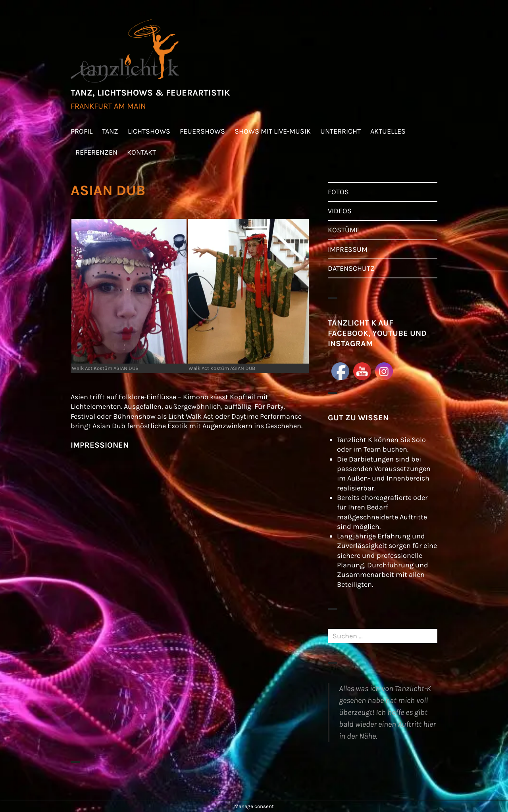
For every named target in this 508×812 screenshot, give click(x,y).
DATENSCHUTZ (351, 268)
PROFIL (82, 131)
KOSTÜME (344, 230)
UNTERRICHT (341, 131)
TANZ (110, 131)
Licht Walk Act (191, 416)
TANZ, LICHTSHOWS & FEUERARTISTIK (150, 93)
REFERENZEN (96, 152)
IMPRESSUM (348, 249)
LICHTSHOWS (149, 131)
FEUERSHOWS (202, 131)
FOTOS (338, 192)
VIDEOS (340, 211)
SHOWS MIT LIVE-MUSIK (273, 131)
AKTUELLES (388, 131)
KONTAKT (141, 152)
